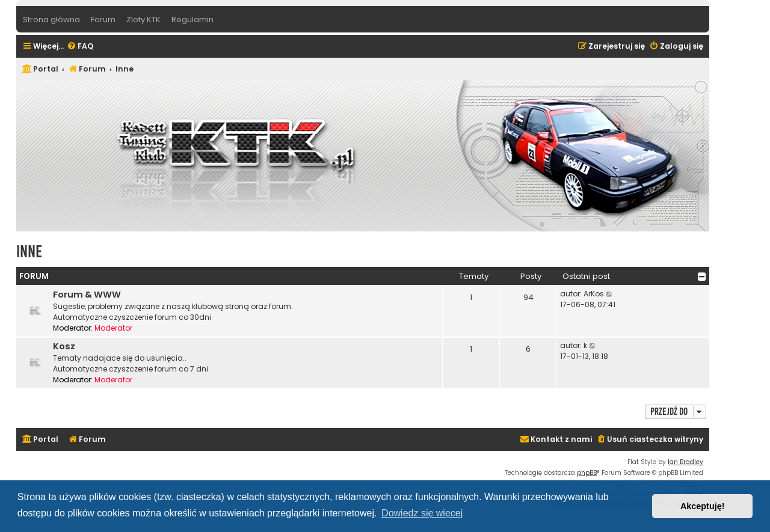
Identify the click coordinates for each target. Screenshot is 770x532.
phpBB (587, 473)
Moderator (113, 328)
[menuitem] (80, 47)
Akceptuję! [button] (703, 506)
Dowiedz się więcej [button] (422, 513)
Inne (29, 252)
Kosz (64, 346)
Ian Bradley (685, 462)
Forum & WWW (87, 295)
